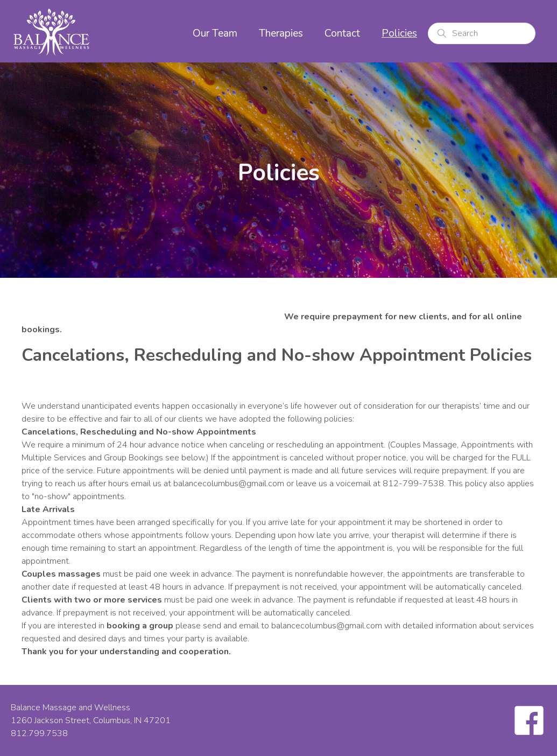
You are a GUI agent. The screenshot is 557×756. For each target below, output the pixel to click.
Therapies (281, 33)
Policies (399, 33)
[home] (51, 31)
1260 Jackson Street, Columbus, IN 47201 (91, 720)
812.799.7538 (39, 733)
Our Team (215, 33)
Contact (342, 33)
